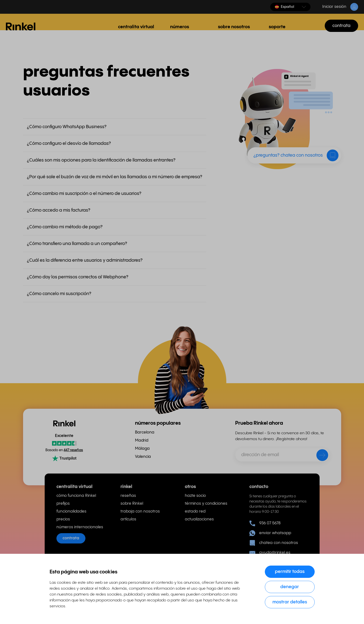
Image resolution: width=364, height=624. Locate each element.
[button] (290, 7)
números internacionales (80, 527)
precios (63, 519)
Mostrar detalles (290, 602)
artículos (128, 519)
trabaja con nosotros (140, 511)
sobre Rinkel (132, 504)
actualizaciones (199, 519)
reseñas (128, 496)
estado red (195, 511)
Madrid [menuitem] (142, 441)
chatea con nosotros (274, 543)
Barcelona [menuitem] (145, 432)
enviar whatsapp (270, 533)
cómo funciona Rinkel (76, 496)
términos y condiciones (206, 504)
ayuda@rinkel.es (270, 553)
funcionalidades (71, 511)
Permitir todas (290, 572)
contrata (341, 26)
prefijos (63, 504)
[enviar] (319, 456)
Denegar (290, 587)
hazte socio (195, 496)
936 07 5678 (265, 523)
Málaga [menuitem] (142, 449)
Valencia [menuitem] (143, 457)
